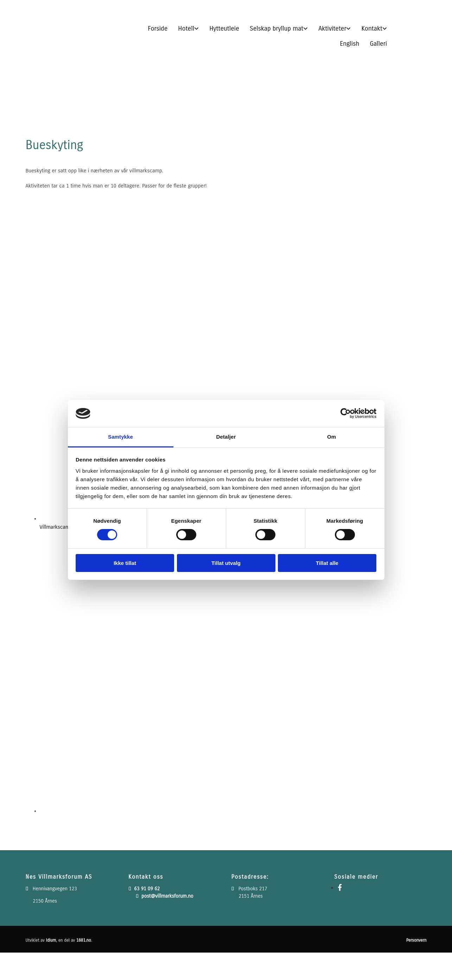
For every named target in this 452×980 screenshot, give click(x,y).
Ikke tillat (125, 563)
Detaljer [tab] (226, 437)
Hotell (186, 28)
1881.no (84, 940)
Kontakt (372, 28)
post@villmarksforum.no (167, 896)
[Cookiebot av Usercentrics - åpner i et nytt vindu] (346, 413)
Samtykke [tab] (120, 437)
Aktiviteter (332, 28)
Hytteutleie (224, 28)
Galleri (378, 44)
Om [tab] (332, 437)
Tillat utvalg (226, 563)
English (349, 44)
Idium (51, 940)
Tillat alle (327, 563)
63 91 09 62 (147, 889)
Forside (158, 28)
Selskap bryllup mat (277, 28)
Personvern (416, 940)
